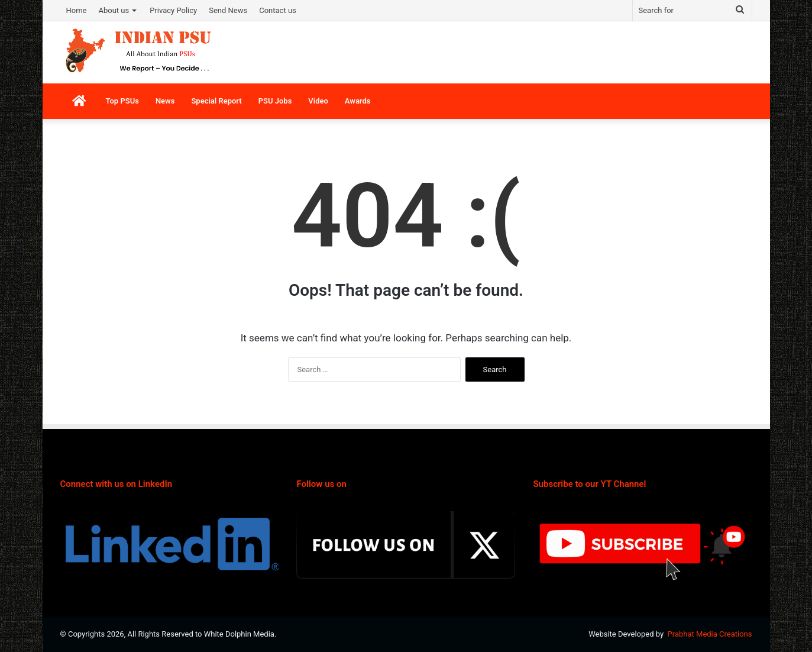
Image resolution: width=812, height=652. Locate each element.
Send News (228, 10)
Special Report (216, 101)
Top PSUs (122, 101)
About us (114, 10)
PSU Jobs (275, 101)
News (165, 101)
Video (318, 101)
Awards (358, 101)
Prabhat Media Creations (710, 634)
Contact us (278, 10)
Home (77, 10)
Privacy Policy (173, 10)
